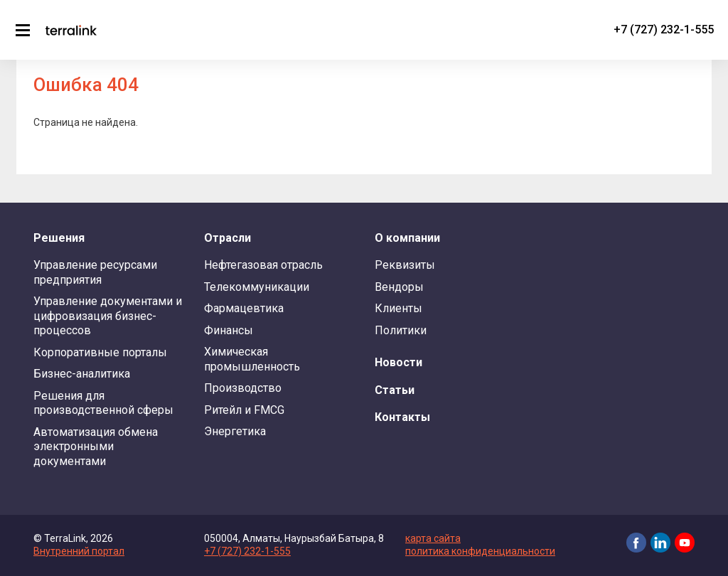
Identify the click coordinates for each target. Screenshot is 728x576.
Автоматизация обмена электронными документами (96, 447)
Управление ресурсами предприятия (95, 272)
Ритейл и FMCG (244, 410)
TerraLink (71, 30)
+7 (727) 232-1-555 (664, 30)
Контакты (402, 417)
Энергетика (235, 431)
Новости (398, 362)
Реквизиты (405, 265)
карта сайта (433, 538)
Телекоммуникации (257, 287)
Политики (401, 330)
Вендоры (399, 287)
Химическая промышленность (252, 359)
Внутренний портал (79, 551)
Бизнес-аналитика (82, 374)
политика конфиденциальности (480, 551)
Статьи (395, 390)
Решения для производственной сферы (103, 403)
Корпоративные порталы (100, 352)
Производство (243, 388)
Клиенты (398, 308)
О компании (407, 238)
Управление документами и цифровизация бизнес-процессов (108, 316)
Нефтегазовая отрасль (263, 265)
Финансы (229, 330)
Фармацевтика (244, 308)
